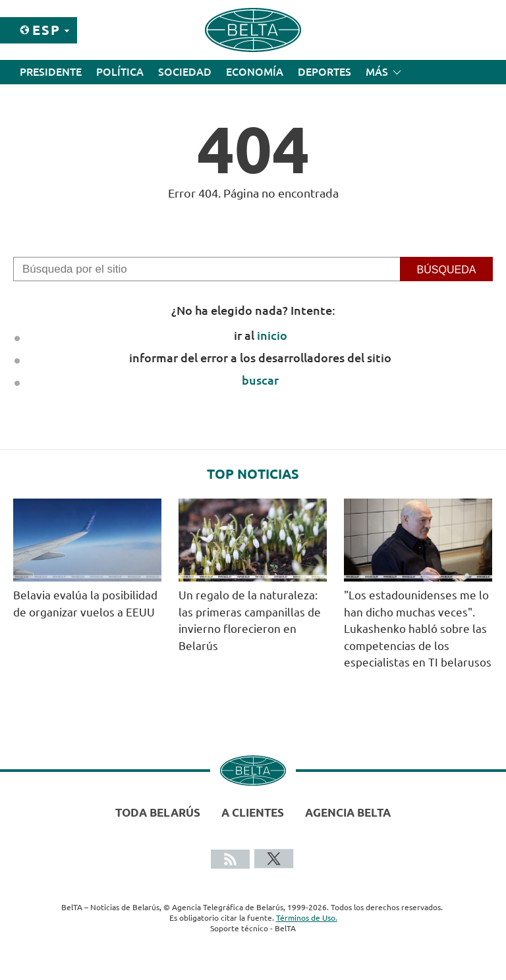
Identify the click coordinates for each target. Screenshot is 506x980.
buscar (260, 380)
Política (120, 72)
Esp (46, 30)
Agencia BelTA (348, 812)
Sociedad (185, 72)
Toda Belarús (158, 812)
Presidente (51, 72)
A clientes (253, 812)
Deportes (324, 72)
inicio (272, 335)
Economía (255, 72)
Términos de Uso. (307, 918)
